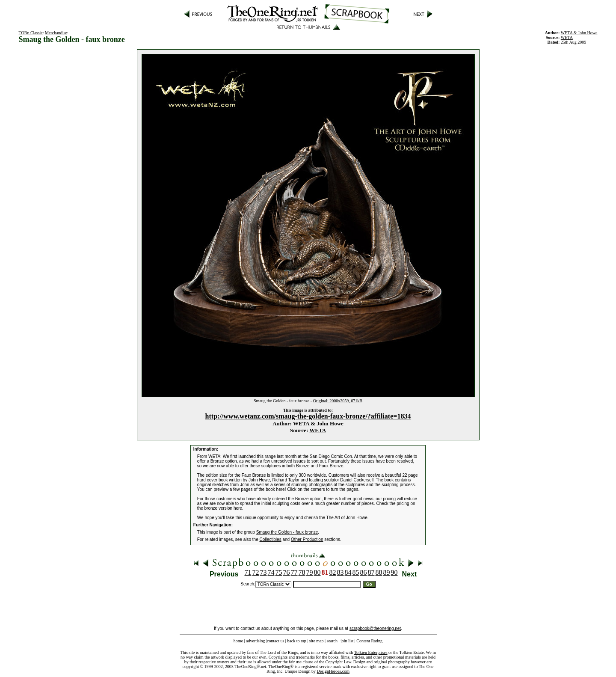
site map (317, 641)
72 (256, 572)
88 (379, 572)
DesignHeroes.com (333, 671)
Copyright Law (338, 662)
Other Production (307, 539)
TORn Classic (31, 33)
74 (271, 572)
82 (333, 572)
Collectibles (271, 539)
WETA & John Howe (579, 33)
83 (341, 572)
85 (356, 572)
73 (264, 572)
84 (348, 572)
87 (371, 572)
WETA (318, 430)
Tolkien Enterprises (371, 652)
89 (387, 572)
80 (317, 572)
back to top (296, 641)
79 (310, 572)
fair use (295, 662)
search (332, 641)
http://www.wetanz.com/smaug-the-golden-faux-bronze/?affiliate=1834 (308, 416)
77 (294, 572)
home (238, 641)
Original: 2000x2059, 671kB (338, 401)
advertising (255, 641)
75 (279, 572)
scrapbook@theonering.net (375, 628)
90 (394, 572)
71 (248, 572)
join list (347, 641)
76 (287, 572)
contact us (275, 641)
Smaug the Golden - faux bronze (287, 532)
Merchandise (56, 33)
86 (364, 572)
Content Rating (369, 641)
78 (302, 572)
